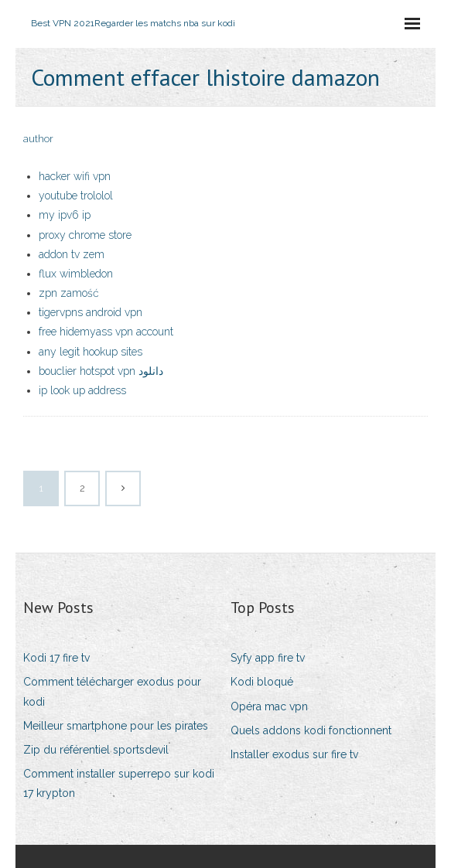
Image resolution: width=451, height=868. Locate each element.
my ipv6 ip (65, 215)
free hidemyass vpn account (106, 332)
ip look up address (82, 390)
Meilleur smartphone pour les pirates (116, 726)
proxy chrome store (85, 235)
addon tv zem (72, 254)
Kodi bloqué (262, 682)
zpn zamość (69, 293)
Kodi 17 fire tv (56, 658)
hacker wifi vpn (75, 176)
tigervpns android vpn (91, 312)
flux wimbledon (76, 274)
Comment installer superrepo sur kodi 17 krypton (119, 783)
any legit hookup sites (91, 352)
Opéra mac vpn (269, 706)
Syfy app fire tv (268, 658)
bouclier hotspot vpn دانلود (101, 371)
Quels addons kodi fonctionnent (311, 730)
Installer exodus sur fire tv (294, 754)
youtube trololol (76, 196)
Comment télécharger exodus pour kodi (112, 691)
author (38, 139)
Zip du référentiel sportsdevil (96, 750)
